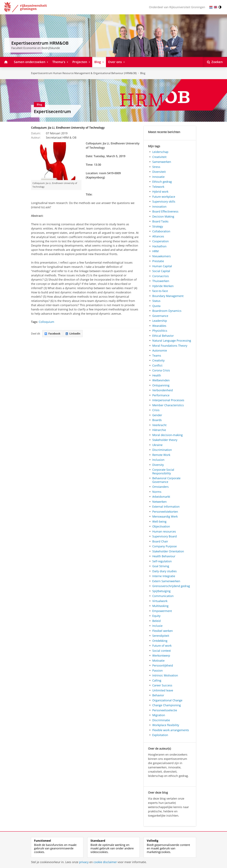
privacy (84, 862)
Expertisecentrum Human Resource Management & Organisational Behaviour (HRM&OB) (84, 73)
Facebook (52, 334)
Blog (143, 73)
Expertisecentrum (52, 111)
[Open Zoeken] (215, 62)
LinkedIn (73, 334)
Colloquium (47, 322)
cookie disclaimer (105, 862)
